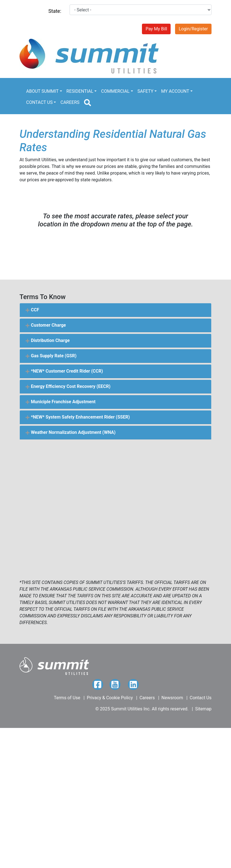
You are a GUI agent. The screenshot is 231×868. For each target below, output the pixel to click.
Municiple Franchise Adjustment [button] (60, 402)
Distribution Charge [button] (47, 340)
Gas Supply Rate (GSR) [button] (51, 356)
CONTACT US (39, 102)
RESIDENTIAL (80, 91)
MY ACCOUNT (175, 91)
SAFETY (145, 91)
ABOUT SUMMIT (42, 91)
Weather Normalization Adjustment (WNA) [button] (70, 432)
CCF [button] (32, 310)
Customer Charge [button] (46, 325)
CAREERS (70, 102)
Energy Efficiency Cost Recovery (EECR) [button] (68, 386)
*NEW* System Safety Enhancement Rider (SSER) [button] (78, 417)
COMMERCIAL (115, 91)
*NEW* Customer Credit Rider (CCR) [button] (64, 371)
